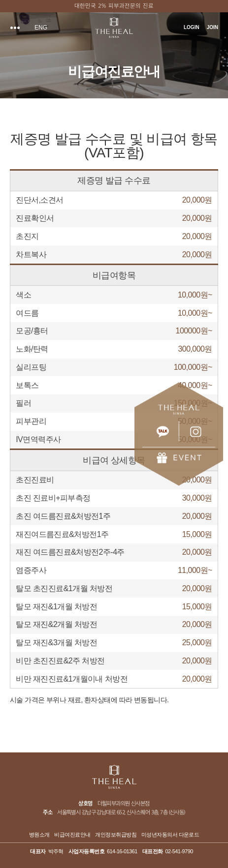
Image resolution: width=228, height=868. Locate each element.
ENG (41, 28)
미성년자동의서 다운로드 (170, 835)
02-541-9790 (179, 851)
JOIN (212, 28)
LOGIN (192, 28)
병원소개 (39, 835)
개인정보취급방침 (116, 835)
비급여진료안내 (72, 835)
